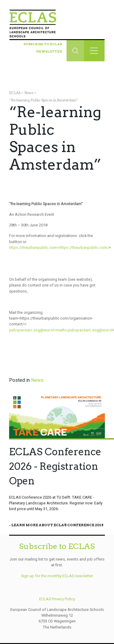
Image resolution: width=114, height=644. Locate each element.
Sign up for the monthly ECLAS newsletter (57, 576)
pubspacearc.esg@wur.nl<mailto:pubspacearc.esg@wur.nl (61, 330)
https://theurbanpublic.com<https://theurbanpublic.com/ (59, 247)
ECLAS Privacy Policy (57, 599)
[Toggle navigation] (94, 51)
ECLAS (15, 93)
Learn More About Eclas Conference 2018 (57, 525)
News (29, 93)
